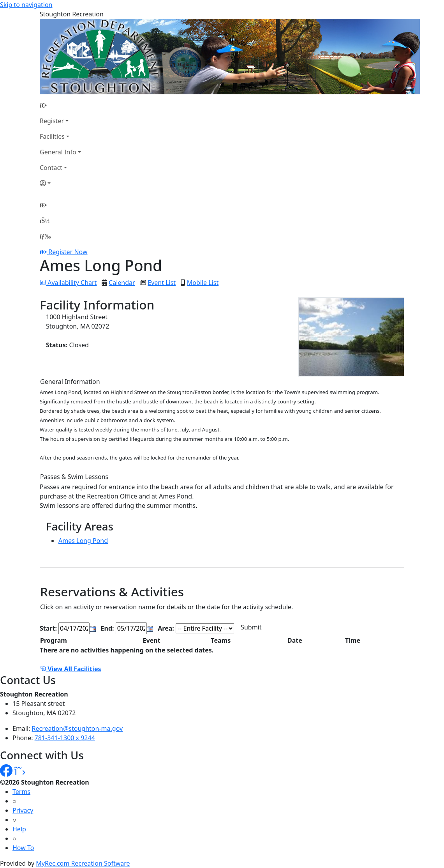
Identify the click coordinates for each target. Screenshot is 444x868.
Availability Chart (68, 283)
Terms (21, 792)
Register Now (68, 252)
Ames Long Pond (83, 541)
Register (52, 121)
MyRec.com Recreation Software (83, 863)
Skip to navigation (26, 5)
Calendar (122, 283)
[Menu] (45, 236)
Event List (162, 283)
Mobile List (203, 283)
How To (23, 848)
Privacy (23, 810)
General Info (58, 152)
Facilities (52, 136)
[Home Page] (60, 105)
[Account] (60, 183)
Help (19, 829)
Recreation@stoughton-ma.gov (78, 728)
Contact (51, 168)
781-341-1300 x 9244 (65, 738)
